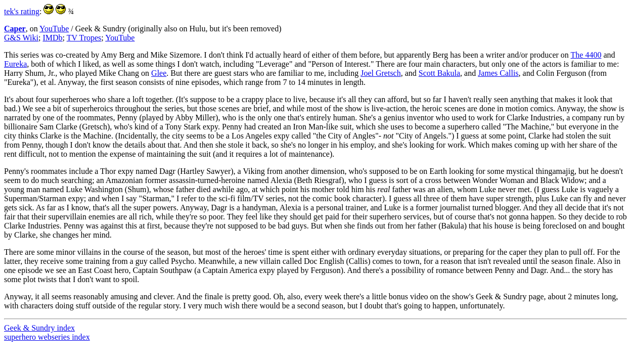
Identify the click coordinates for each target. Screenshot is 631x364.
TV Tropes (84, 38)
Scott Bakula (439, 73)
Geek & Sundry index (39, 328)
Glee (159, 73)
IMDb (52, 38)
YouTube (54, 29)
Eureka (15, 64)
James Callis (498, 73)
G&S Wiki (21, 38)
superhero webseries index (47, 337)
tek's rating (22, 11)
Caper (15, 29)
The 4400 (586, 55)
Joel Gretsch (381, 73)
